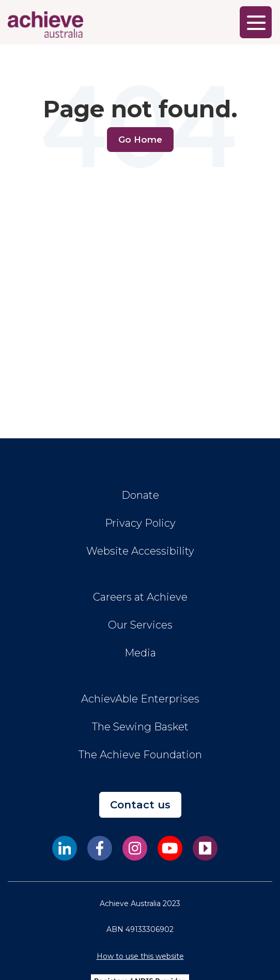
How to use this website (140, 956)
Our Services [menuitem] (140, 625)
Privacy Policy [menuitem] (140, 523)
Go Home (140, 140)
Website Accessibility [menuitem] (140, 551)
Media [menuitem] (140, 653)
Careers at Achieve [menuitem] (140, 597)
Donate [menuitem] (140, 495)
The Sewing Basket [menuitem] (140, 727)
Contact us (140, 805)
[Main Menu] (256, 22)
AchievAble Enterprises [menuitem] (140, 699)
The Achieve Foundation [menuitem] (140, 755)
